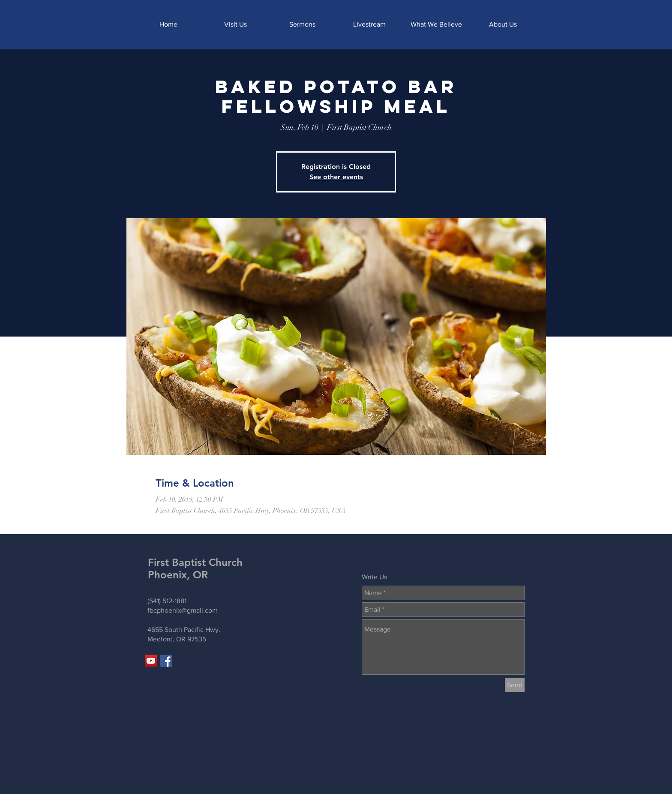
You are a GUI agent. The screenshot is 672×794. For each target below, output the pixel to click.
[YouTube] (151, 661)
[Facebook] (166, 661)
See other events (336, 177)
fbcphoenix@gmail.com (183, 610)
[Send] (515, 685)
